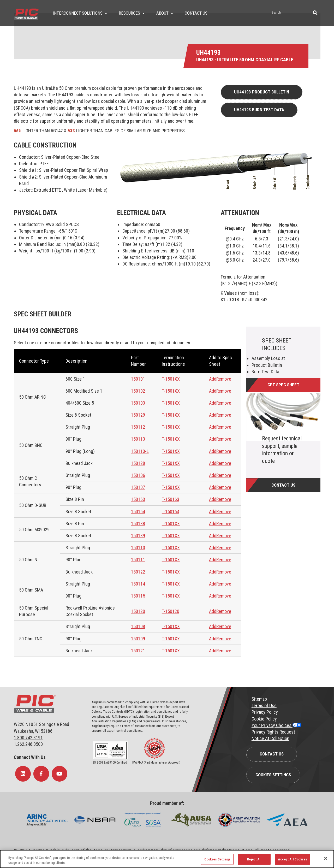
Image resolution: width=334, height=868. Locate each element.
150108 (138, 626)
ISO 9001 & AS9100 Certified (109, 763)
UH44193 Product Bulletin (262, 92)
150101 (138, 379)
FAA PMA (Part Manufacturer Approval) (156, 763)
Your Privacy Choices (272, 725)
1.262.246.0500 (28, 744)
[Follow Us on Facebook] (41, 774)
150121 (138, 651)
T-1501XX (171, 379)
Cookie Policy (264, 719)
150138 (138, 524)
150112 (138, 427)
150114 (138, 584)
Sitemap (259, 699)
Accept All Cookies (292, 859)
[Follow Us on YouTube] (59, 774)
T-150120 (171, 611)
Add (213, 379)
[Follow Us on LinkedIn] (23, 774)
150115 (138, 596)
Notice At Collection (270, 738)
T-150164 (171, 512)
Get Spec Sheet (283, 385)
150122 (138, 572)
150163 (138, 499)
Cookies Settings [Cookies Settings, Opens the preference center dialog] (217, 859)
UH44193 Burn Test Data (259, 110)
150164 (138, 512)
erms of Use (265, 705)
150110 (138, 548)
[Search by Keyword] (289, 13)
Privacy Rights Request (273, 732)
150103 (138, 403)
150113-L (140, 451)
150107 (138, 487)
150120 (138, 611)
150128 (138, 463)
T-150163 (171, 499)
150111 (138, 560)
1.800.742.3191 (28, 738)
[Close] (326, 858)
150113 (138, 439)
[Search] (315, 13)
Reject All (254, 859)
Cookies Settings (273, 775)
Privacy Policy (265, 712)
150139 (138, 536)
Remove (224, 379)
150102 (138, 391)
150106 (138, 475)
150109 (138, 639)
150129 (138, 415)
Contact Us (283, 485)
